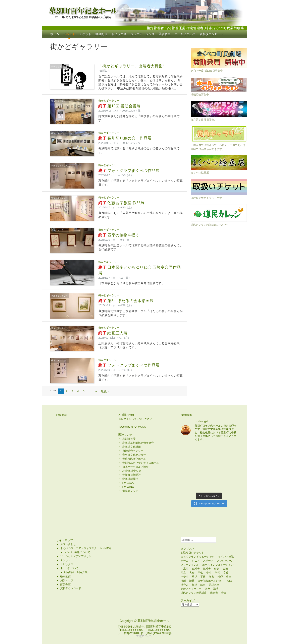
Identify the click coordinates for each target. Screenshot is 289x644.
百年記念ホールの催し (211, 581)
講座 (208, 589)
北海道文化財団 (132, 447)
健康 (217, 569)
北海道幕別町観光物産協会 (138, 443)
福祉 (194, 585)
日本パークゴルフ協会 (135, 467)
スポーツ (208, 561)
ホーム (55, 34)
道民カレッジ (130, 491)
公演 (225, 569)
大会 (192, 573)
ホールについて (185, 34)
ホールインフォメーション (218, 565)
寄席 (226, 573)
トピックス (119, 34)
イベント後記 (226, 557)
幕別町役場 (129, 439)
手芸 (203, 577)
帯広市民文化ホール (134, 459)
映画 (229, 577)
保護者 (207, 569)
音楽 (224, 593)
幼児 (194, 577)
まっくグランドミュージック (198, 557)
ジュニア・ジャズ (142, 34)
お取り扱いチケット (192, 553)
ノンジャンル (225, 561)
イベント (69, 34)
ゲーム (185, 561)
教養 (212, 577)
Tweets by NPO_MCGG (132, 427)
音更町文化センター (134, 455)
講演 (216, 589)
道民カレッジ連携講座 (194, 593)
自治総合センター (133, 451)
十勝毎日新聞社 (132, 475)
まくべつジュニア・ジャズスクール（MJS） (86, 548)
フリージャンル (190, 565)
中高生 (185, 569)
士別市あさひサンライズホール (141, 463)
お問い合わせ (68, 544)
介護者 (196, 569)
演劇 (183, 581)
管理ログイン (144, 636)
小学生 (185, 577)
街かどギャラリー (59, 66)
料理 (220, 577)
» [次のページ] (96, 391)
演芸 (192, 581)
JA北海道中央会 (132, 471)
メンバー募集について (77, 552)
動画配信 (101, 34)
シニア (196, 561)
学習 (218, 573)
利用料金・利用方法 (76, 572)
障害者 (214, 593)
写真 (183, 573)
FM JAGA (128, 483)
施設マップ (67, 580)
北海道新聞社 (130, 479)
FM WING (128, 487)
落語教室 (165, 34)
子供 (200, 573)
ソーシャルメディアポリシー (77, 556)
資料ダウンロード (212, 34)
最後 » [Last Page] (105, 391)
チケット (85, 34)
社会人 (185, 585)
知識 (230, 581)
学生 (209, 573)
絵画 (203, 585)
